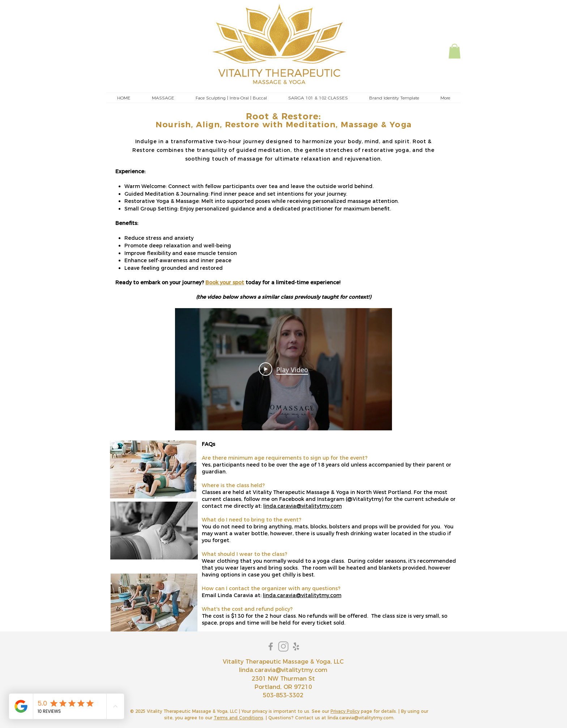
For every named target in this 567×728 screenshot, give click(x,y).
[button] (455, 51)
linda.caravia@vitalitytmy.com (302, 506)
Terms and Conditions (238, 718)
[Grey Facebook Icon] (271, 646)
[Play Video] (283, 369)
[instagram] (283, 646)
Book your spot (225, 282)
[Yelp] (296, 646)
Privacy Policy (345, 711)
